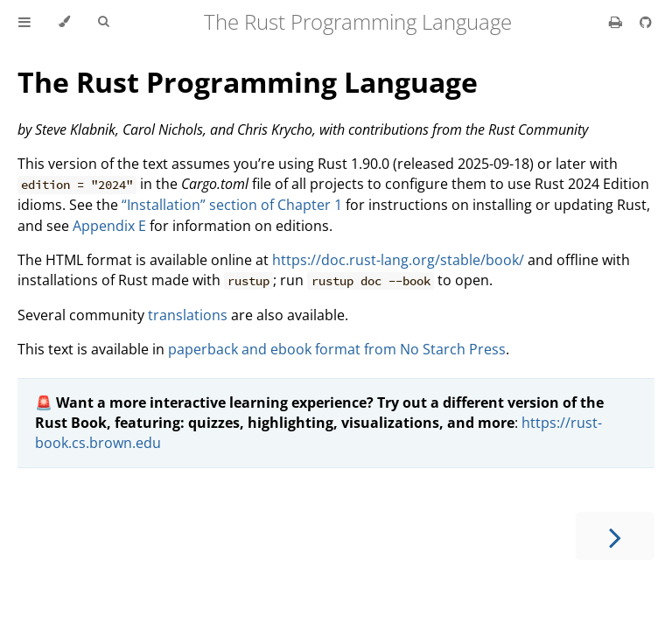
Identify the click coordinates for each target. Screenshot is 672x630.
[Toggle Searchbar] (103, 22)
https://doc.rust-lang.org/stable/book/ (398, 260)
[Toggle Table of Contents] (24, 22)
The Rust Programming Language (248, 82)
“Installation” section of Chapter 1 (232, 205)
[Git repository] (646, 22)
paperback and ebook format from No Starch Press (337, 349)
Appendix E (109, 226)
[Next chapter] (615, 536)
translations (188, 315)
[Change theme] (64, 22)
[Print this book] (617, 22)
